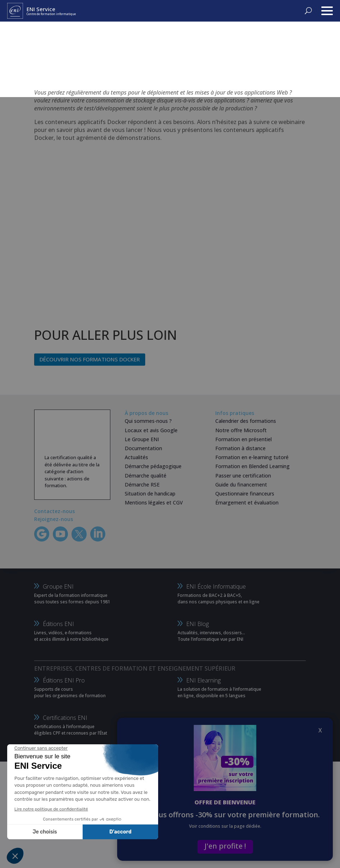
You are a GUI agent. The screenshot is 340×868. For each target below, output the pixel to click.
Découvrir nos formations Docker (90, 359)
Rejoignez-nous (54, 519)
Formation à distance (240, 448)
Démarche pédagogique (153, 466)
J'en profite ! (225, 846)
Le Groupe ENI (142, 439)
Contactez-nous (54, 511)
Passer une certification (243, 476)
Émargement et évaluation (247, 502)
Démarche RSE (142, 485)
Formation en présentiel (243, 439)
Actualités (136, 457)
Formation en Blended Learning (252, 466)
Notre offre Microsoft (241, 430)
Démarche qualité (146, 476)
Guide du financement (241, 485)
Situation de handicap (150, 494)
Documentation (143, 448)
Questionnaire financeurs (245, 494)
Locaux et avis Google (151, 430)
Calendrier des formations (246, 421)
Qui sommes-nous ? (148, 421)
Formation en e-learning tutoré (252, 457)
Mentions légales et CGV (154, 502)
